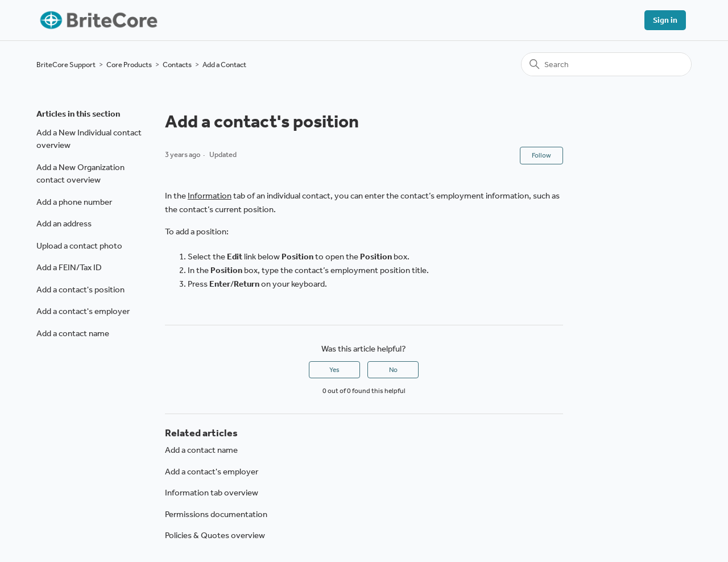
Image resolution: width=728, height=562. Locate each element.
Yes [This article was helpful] (334, 370)
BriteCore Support (66, 65)
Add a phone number (74, 202)
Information (210, 196)
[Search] (606, 64)
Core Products (129, 65)
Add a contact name (73, 333)
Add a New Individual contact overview (89, 139)
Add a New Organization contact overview (80, 174)
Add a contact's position (80, 290)
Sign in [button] (665, 20)
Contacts (177, 65)
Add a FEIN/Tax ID (69, 267)
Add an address (64, 224)
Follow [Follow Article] (541, 155)
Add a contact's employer (83, 311)
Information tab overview (212, 493)
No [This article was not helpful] (393, 370)
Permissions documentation (216, 514)
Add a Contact (224, 65)
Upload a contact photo (79, 246)
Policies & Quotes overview (215, 535)
